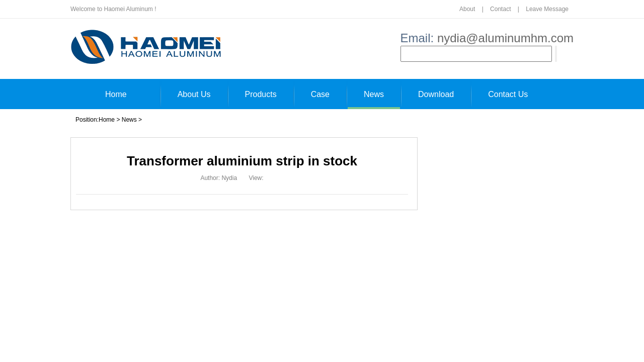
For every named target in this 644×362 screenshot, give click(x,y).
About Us (194, 94)
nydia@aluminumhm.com (505, 38)
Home (116, 94)
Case (320, 94)
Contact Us (508, 94)
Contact (500, 9)
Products (261, 94)
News (374, 94)
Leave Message (547, 9)
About (467, 9)
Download (436, 94)
